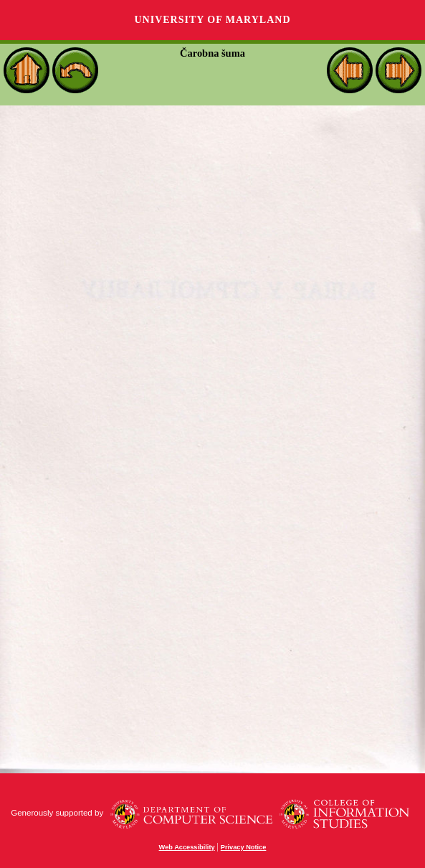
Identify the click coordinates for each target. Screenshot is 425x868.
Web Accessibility (187, 847)
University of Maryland (212, 20)
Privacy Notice (244, 847)
